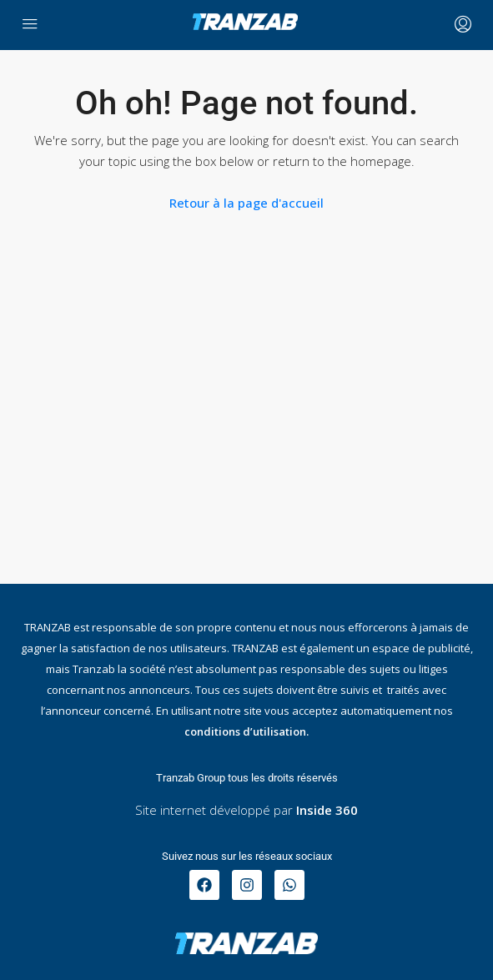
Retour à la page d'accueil (246, 203)
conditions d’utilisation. (246, 731)
